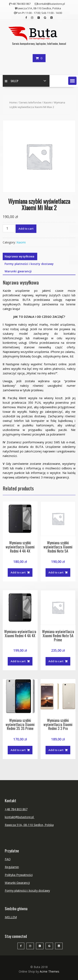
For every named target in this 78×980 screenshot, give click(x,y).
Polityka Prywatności (19, 875)
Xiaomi (48, 102)
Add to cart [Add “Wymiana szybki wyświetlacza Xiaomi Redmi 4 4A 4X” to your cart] (18, 572)
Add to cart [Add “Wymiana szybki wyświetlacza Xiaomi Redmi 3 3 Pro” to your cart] (56, 750)
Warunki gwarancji (18, 271)
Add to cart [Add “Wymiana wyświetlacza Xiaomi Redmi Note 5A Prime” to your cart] (56, 661)
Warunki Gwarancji (17, 883)
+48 (8, 809)
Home (13, 102)
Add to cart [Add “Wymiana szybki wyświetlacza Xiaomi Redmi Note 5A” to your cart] (56, 572)
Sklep (12, 81)
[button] (72, 81)
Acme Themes (50, 971)
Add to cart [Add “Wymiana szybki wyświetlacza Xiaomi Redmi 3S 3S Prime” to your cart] (18, 750)
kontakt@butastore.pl (20, 817)
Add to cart (26, 229)
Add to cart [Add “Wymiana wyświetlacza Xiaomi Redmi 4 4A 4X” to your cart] (18, 661)
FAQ (8, 859)
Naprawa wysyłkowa (19, 256)
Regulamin (12, 867)
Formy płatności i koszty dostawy (29, 264)
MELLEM (11, 917)
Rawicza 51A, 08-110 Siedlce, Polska (29, 825)
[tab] (19, 256)
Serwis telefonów (30, 102)
